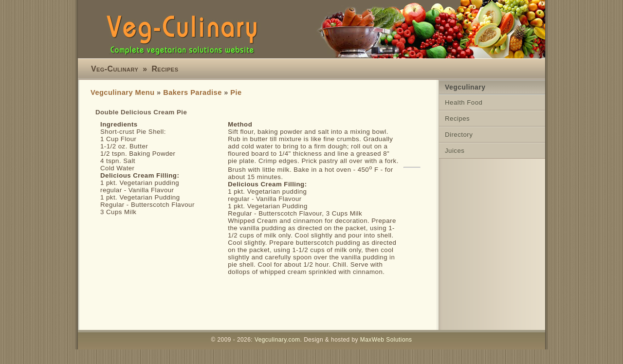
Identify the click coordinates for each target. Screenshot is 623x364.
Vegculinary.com (277, 340)
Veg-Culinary (115, 69)
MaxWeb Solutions (386, 340)
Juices (455, 151)
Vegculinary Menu (123, 92)
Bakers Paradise (192, 92)
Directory (459, 135)
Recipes (165, 69)
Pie (236, 92)
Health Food (464, 102)
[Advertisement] (268, 302)
